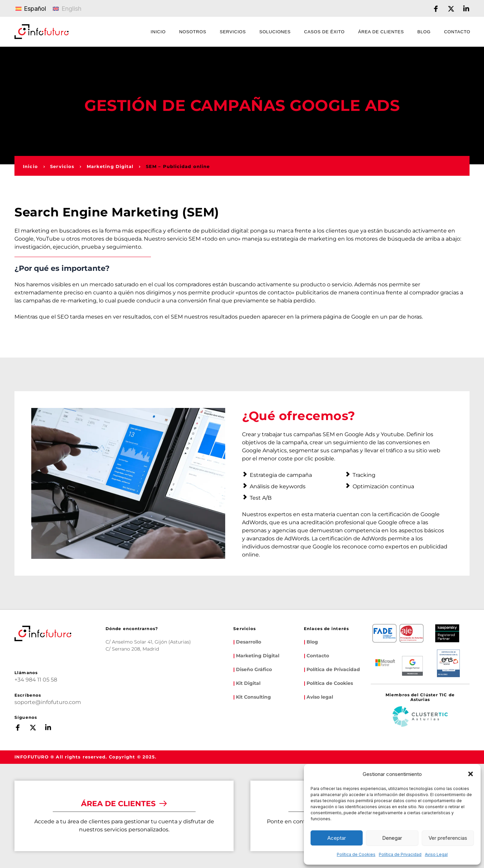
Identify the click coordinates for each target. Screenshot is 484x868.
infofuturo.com (61, 702)
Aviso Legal (436, 854)
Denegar (392, 838)
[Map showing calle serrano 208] (185, 686)
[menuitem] (158, 33)
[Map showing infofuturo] (132, 686)
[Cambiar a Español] (31, 8)
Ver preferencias (448, 838)
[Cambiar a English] (67, 8)
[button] (471, 774)
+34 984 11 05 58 (36, 680)
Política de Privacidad (400, 854)
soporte (25, 702)
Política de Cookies (356, 854)
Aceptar (337, 838)
